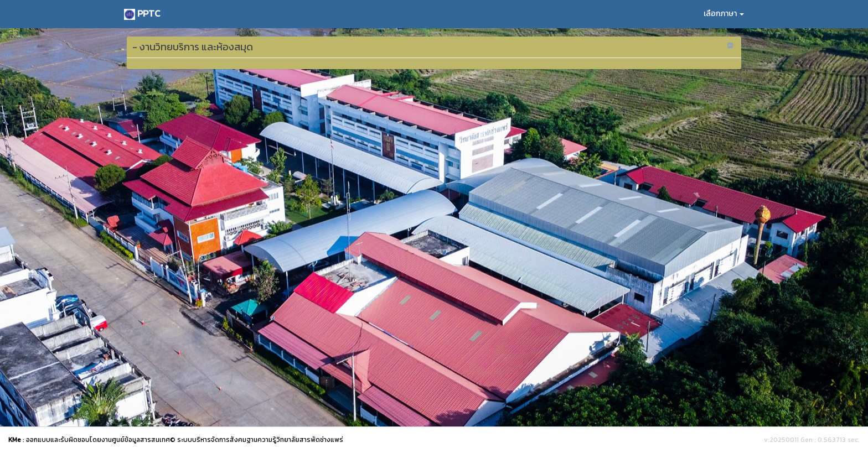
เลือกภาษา (724, 14)
